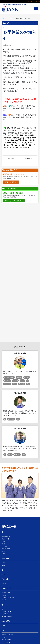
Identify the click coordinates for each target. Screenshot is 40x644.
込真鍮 (3, 565)
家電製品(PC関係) (9, 377)
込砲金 (3, 563)
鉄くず (3, 574)
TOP (3, 18)
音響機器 (19, 377)
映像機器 (27, 377)
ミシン (22, 381)
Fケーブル (17, 455)
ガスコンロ (7, 381)
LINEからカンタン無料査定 (14, 201)
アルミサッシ (5, 600)
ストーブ (15, 381)
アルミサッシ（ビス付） (8, 598)
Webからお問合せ (11, 182)
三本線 (3, 554)
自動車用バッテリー (7, 616)
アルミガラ (5, 595)
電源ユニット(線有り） (8, 635)
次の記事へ (28, 158)
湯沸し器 (22, 384)
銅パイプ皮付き (6, 549)
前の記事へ (12, 158)
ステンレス (7, 384)
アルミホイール (6, 593)
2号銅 (3, 544)
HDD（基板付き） (6, 640)
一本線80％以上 (6, 536)
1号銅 (3, 541)
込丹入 (3, 626)
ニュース (10, 18)
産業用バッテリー (6, 612)
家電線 (3, 551)
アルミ (15, 384)
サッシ (10, 455)
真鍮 (28, 384)
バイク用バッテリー (7, 614)
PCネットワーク (6, 642)
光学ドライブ (5, 637)
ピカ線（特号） (6, 539)
